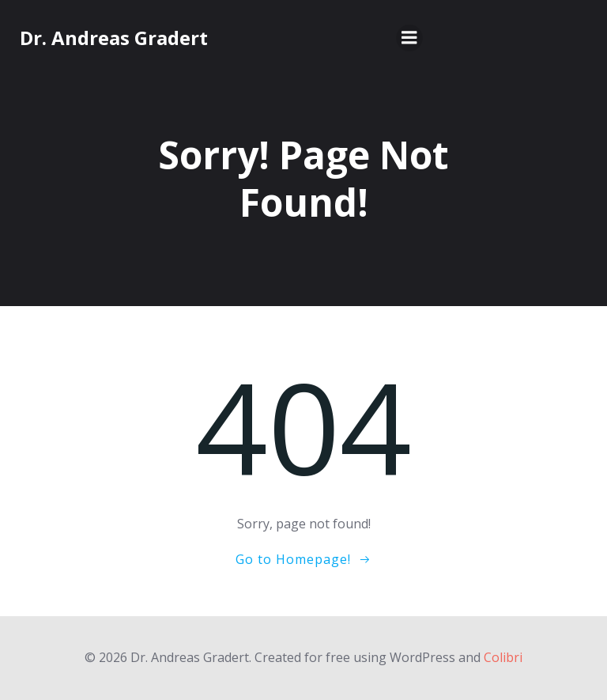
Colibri (503, 657)
